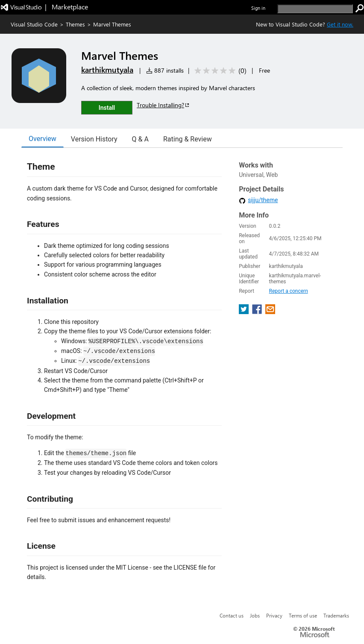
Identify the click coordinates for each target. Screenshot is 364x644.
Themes (75, 24)
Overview (43, 139)
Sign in (258, 8)
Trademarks (336, 615)
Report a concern (289, 291)
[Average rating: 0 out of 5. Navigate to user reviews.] (219, 71)
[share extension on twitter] (245, 312)
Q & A (140, 139)
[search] (315, 9)
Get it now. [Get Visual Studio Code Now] (340, 24)
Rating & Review (188, 139)
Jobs (255, 615)
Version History (94, 139)
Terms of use (303, 615)
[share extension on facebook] (258, 312)
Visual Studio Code (34, 24)
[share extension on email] (270, 312)
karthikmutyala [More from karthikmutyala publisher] (107, 70)
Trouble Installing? (163, 105)
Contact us (232, 615)
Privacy (274, 615)
